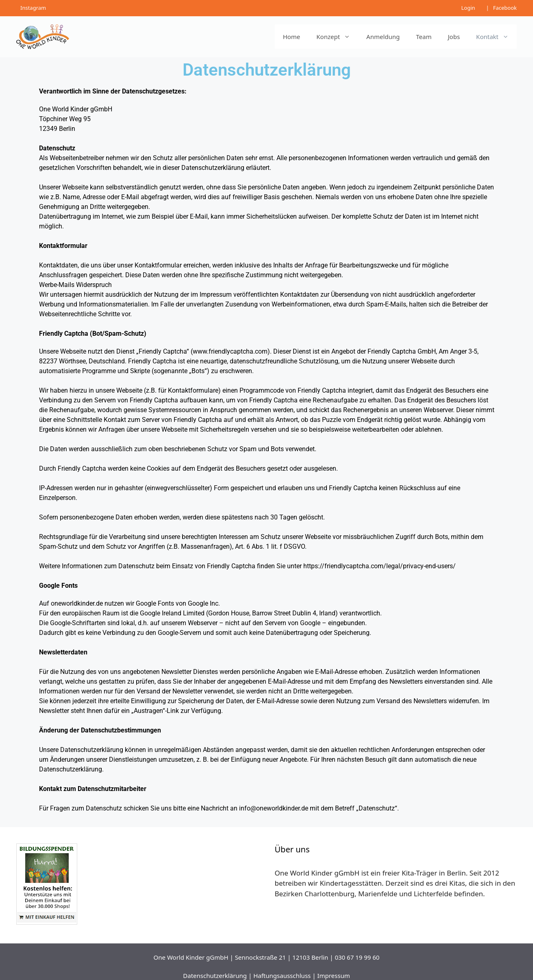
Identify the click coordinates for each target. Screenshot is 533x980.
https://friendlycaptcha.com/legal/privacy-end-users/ (380, 566)
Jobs (454, 37)
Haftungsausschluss (282, 976)
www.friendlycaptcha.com (230, 351)
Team (424, 37)
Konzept (337, 37)
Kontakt (496, 37)
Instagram (33, 8)
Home (292, 37)
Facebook (505, 8)
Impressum (333, 976)
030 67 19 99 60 (357, 957)
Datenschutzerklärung (215, 976)
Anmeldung (383, 37)
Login (468, 8)
